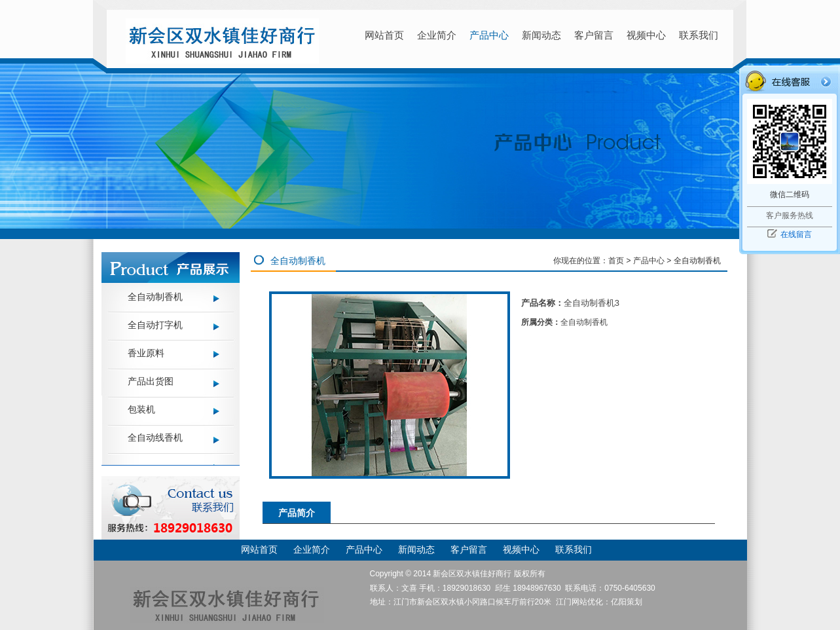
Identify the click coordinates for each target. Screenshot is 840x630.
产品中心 (649, 261)
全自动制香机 (155, 297)
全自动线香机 (155, 437)
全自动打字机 (155, 325)
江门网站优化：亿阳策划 (599, 602)
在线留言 (796, 234)
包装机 (141, 409)
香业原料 (146, 353)
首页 (616, 261)
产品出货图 (151, 381)
